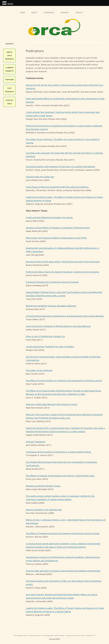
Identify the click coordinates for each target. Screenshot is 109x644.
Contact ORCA (54, 639)
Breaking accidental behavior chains (43, 486)
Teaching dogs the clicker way (40, 177)
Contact (79, 13)
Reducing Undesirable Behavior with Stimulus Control (51, 404)
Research (65, 13)
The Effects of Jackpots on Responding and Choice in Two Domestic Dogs (60, 476)
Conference (49, 13)
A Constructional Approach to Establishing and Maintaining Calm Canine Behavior (65, 316)
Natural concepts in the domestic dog (44, 510)
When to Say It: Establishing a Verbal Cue (45, 336)
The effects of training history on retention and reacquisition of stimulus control (64, 381)
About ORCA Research (10, 55)
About (34, 13)
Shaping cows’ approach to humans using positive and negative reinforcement (63, 571)
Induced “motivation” (36, 442)
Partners (10, 80)
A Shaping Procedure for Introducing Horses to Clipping (52, 282)
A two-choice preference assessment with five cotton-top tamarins (57, 187)
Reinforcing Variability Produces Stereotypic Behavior (51, 306)
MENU (10, 4)
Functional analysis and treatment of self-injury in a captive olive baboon (61, 167)
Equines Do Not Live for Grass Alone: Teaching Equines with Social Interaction (63, 262)
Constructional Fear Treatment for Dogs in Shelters (50, 347)
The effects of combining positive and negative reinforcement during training (63, 533)
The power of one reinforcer (39, 370)
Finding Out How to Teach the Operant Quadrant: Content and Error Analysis (62, 272)
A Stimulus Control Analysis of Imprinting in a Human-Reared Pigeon (58, 452)
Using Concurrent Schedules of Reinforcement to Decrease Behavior (58, 326)
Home (23, 13)
